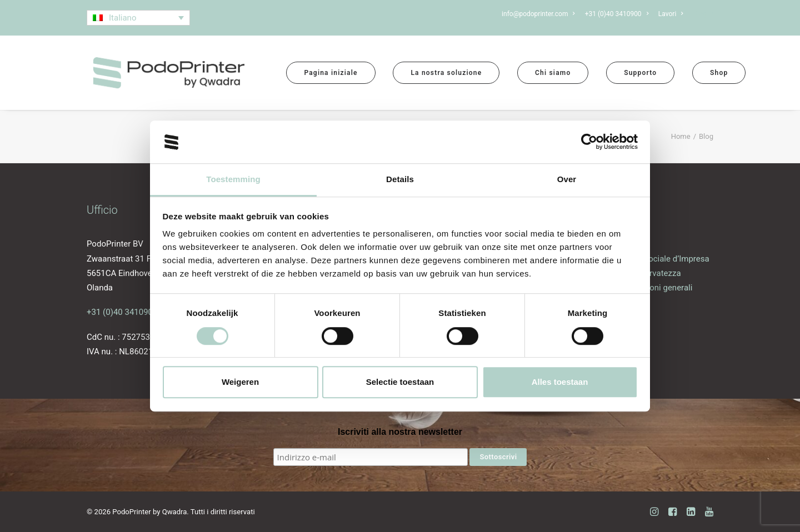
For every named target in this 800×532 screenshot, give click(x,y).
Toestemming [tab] (233, 179)
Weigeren (240, 382)
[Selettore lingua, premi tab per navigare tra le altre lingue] (138, 18)
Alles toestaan (560, 382)
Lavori (671, 14)
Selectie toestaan (400, 382)
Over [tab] (567, 179)
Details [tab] (400, 179)
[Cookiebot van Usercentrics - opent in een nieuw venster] (589, 142)
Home (681, 136)
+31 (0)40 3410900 (122, 312)
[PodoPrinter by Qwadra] (169, 73)
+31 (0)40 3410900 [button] (617, 14)
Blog (703, 14)
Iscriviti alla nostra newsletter (400, 432)
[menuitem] (540, 14)
